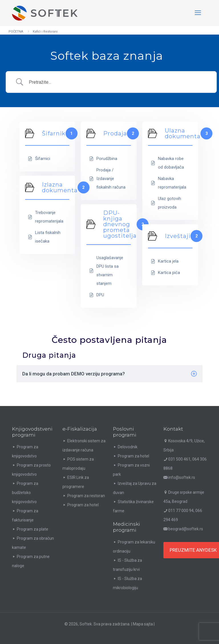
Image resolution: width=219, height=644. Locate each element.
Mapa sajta (143, 624)
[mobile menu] (198, 13)
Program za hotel (83, 505)
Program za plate (33, 529)
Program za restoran (86, 496)
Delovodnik (128, 447)
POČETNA (16, 32)
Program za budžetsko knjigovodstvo (25, 493)
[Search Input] (118, 82)
